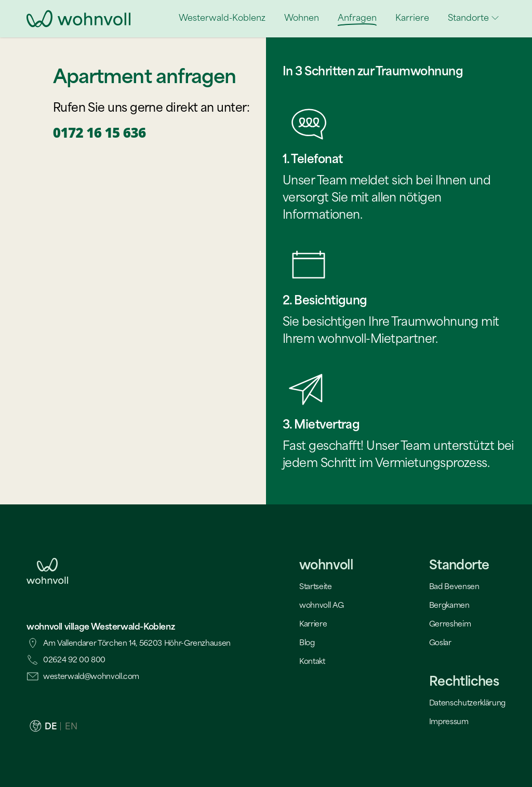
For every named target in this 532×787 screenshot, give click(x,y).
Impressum (449, 721)
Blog (307, 642)
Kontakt (312, 661)
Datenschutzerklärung (467, 703)
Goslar (440, 642)
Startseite (316, 586)
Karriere (313, 624)
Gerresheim (450, 624)
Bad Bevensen (454, 586)
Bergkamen (449, 605)
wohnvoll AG (321, 605)
